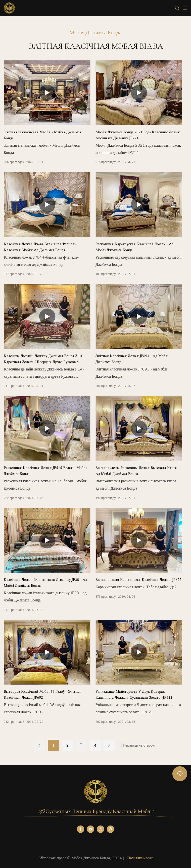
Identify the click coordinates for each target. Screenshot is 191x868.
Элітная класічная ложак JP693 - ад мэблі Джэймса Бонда (132, 359)
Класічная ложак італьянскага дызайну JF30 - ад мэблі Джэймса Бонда (45, 582)
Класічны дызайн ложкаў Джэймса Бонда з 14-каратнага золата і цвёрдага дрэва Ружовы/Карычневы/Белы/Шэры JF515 (44, 359)
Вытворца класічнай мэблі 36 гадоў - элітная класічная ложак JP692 (43, 694)
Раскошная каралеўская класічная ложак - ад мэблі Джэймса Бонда (134, 247)
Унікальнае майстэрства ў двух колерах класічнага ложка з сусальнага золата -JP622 (134, 694)
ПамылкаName (139, 858)
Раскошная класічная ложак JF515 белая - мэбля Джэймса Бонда (46, 471)
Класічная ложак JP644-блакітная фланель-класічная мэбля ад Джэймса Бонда (41, 247)
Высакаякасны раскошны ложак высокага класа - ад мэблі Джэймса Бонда (137, 471)
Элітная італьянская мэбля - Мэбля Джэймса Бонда (42, 135)
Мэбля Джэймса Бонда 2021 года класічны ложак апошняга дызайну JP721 (138, 135)
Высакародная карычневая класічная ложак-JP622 (139, 579)
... (81, 742)
